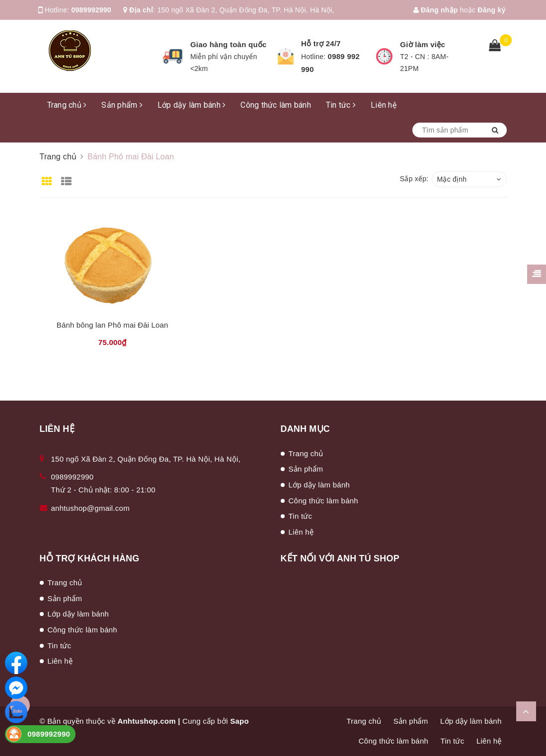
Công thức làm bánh (276, 105)
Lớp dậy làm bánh (192, 105)
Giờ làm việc (423, 44)
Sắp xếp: (414, 179)
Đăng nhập (436, 10)
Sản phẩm (122, 105)
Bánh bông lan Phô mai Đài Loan (113, 325)
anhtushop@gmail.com (90, 508)
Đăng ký (491, 10)
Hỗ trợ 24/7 (321, 43)
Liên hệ (384, 105)
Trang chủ (67, 105)
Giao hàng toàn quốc (229, 44)
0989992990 (91, 10)
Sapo (239, 721)
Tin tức (341, 105)
